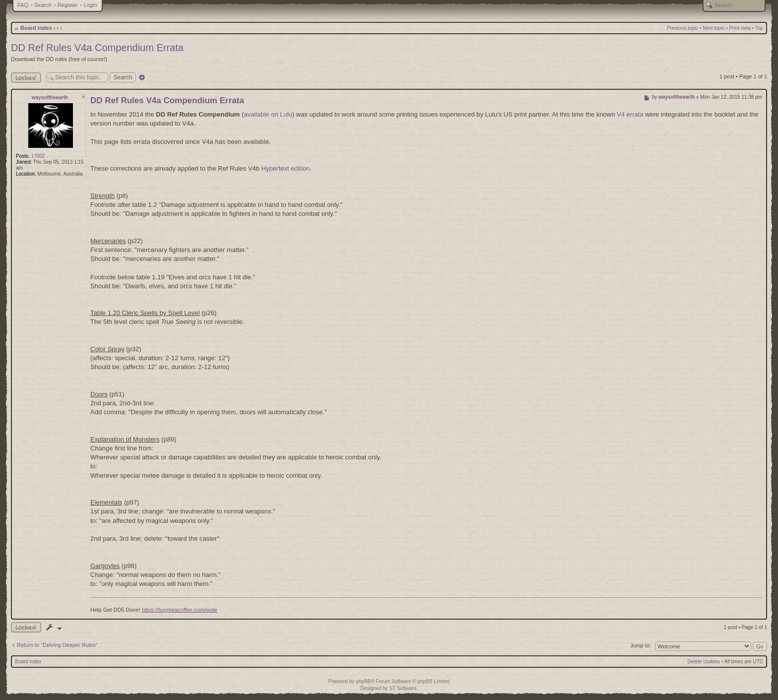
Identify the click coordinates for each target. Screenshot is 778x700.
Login (91, 5)
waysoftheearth (50, 97)
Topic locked (26, 627)
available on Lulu (268, 114)
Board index (36, 28)
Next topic (713, 28)
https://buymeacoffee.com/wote (180, 610)
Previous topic (682, 28)
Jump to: (641, 645)
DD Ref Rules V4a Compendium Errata (97, 48)
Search (43, 5)
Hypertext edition (286, 168)
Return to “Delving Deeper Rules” (57, 645)
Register (68, 5)
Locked (26, 78)
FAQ (23, 5)
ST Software (403, 688)
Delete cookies (704, 662)
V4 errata (630, 114)
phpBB (363, 681)
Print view (740, 28)
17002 (38, 156)
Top (759, 28)
